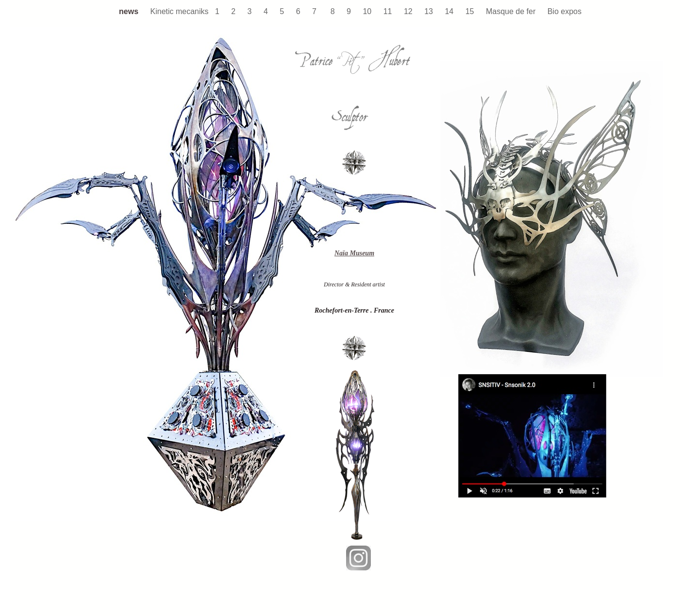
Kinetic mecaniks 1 (186, 11)
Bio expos (565, 11)
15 (471, 11)
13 (430, 11)
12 (409, 11)
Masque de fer (512, 11)
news (130, 11)
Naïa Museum (354, 253)
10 (368, 11)
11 (389, 11)
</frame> (119, 250)
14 (450, 11)
